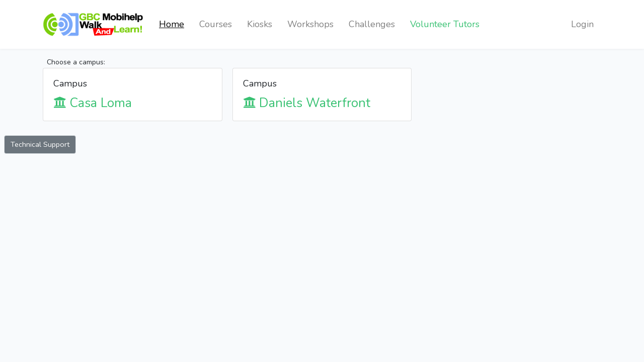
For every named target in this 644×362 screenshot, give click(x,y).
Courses (216, 24)
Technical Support (40, 144)
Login (582, 24)
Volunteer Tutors (445, 24)
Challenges (372, 24)
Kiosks (260, 24)
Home (172, 24)
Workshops (310, 24)
